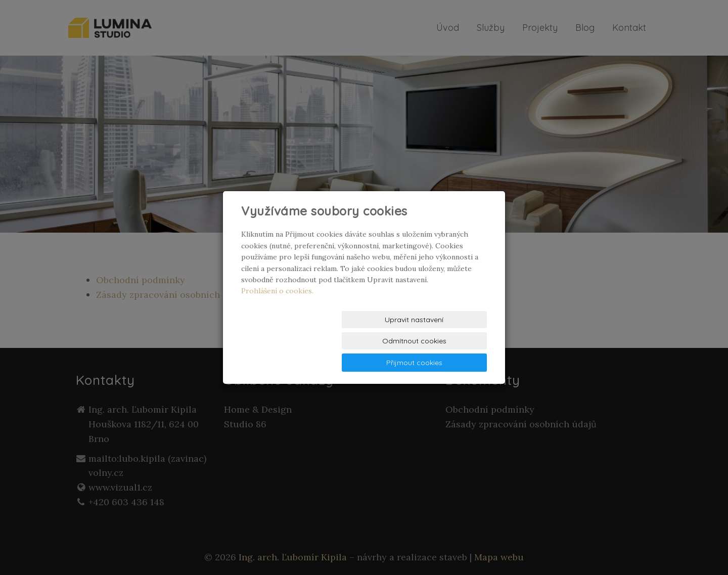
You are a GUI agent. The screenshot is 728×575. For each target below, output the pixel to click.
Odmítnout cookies (364, 341)
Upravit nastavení (281, 341)
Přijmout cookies (448, 341)
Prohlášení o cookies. (277, 312)
